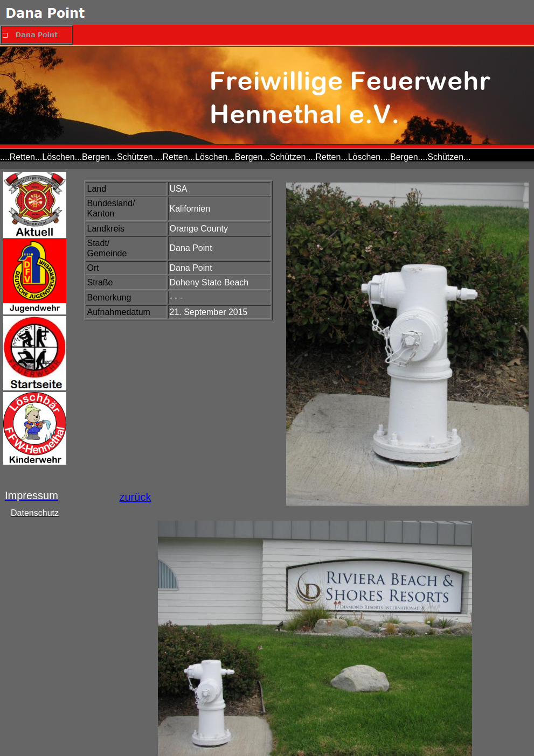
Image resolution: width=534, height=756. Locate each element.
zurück (136, 497)
